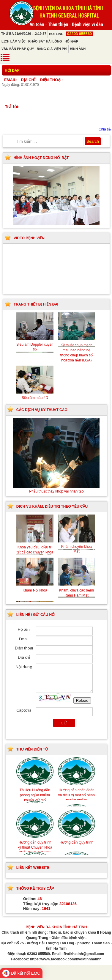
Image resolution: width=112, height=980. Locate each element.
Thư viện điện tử (32, 749)
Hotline (71, 34)
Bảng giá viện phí (52, 49)
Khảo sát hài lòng (45, 41)
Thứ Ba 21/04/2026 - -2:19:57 (24, 34)
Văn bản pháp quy (18, 49)
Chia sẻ (105, 129)
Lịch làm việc (14, 41)
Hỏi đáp (71, 41)
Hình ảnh (78, 49)
